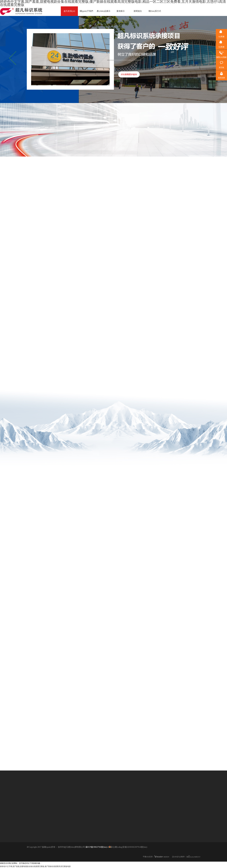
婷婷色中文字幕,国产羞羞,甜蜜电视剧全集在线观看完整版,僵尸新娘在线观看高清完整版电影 (35, 866)
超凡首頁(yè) (69, 11)
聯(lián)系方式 (155, 11)
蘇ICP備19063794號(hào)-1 (97, 847)
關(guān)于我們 (87, 11)
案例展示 (121, 11)
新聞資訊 (138, 11)
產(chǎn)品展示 (104, 11)
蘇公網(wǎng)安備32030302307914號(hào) (128, 847)
